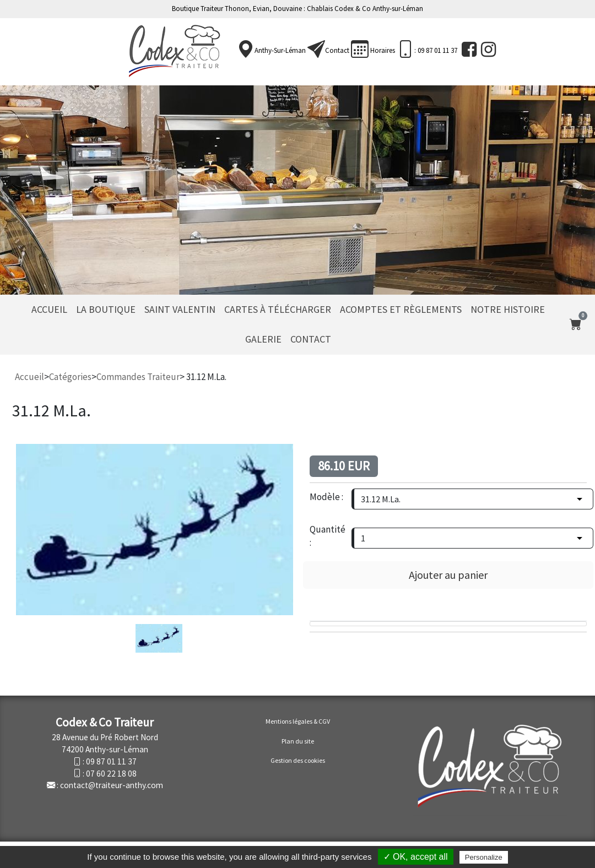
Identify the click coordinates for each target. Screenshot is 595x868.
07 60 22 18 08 (111, 774)
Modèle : (326, 497)
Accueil (49, 309)
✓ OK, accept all (416, 857)
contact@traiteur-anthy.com (112, 785)
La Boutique (106, 309)
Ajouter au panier (448, 575)
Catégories (70, 377)
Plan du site (298, 741)
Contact (337, 50)
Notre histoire (508, 309)
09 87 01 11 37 (111, 761)
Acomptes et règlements (401, 309)
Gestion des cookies (298, 760)
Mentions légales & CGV (298, 721)
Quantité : (328, 536)
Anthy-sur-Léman (280, 50)
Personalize (484, 857)
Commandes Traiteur (138, 377)
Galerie (263, 339)
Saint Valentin (180, 309)
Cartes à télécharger (278, 309)
